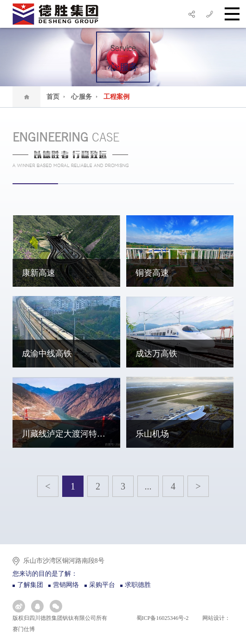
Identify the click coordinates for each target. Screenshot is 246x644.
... (148, 486)
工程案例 (117, 97)
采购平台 (102, 585)
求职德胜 (138, 585)
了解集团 (30, 585)
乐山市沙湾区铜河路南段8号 (64, 561)
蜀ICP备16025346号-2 (162, 618)
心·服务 (84, 97)
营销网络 (66, 585)
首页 (56, 97)
